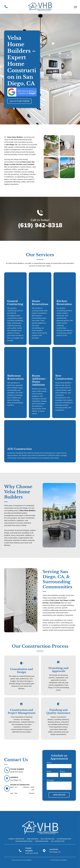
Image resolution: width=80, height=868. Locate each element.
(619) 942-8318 (40, 225)
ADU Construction (20, 449)
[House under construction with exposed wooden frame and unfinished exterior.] (15, 284)
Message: (50, 780)
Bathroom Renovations (15, 377)
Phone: (62, 771)
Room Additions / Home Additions (39, 380)
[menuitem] (17, 839)
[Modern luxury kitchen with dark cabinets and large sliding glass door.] (67, 146)
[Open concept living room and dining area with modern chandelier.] (39, 359)
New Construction (64, 377)
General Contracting (15, 303)
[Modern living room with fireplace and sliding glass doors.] (40, 284)
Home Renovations (40, 303)
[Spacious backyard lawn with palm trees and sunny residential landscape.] (67, 168)
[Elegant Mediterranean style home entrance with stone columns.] (40, 432)
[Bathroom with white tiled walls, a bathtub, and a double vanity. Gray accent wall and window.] (15, 359)
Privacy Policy (16, 860)
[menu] (75, 7)
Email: (49, 771)
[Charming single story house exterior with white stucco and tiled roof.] (64, 359)
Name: (49, 762)
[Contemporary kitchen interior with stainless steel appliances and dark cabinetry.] (65, 284)
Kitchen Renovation (64, 303)
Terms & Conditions (26, 860)
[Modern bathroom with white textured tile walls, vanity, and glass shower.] (51, 168)
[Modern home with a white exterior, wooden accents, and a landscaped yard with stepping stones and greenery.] (51, 146)
